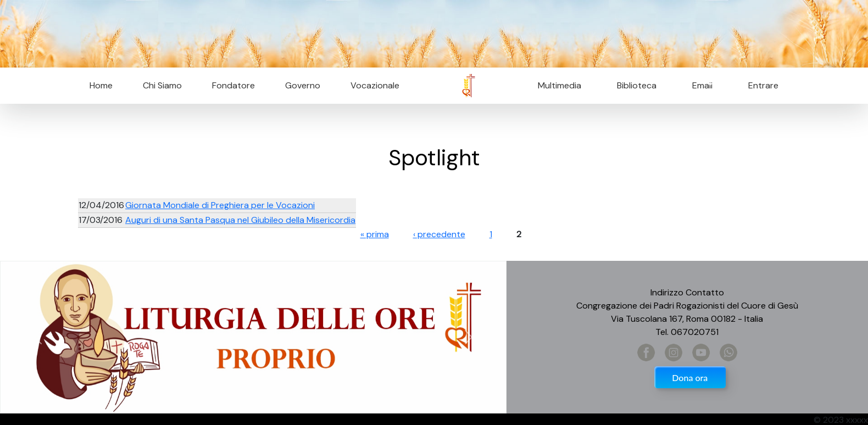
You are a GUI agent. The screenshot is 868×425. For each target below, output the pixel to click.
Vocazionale (375, 85)
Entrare (763, 85)
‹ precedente (439, 234)
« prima (375, 234)
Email (699, 85)
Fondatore (233, 85)
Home (101, 85)
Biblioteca (637, 85)
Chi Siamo (162, 85)
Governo (303, 85)
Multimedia (560, 85)
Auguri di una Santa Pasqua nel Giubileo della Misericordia (240, 220)
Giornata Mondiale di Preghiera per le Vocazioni (220, 205)
